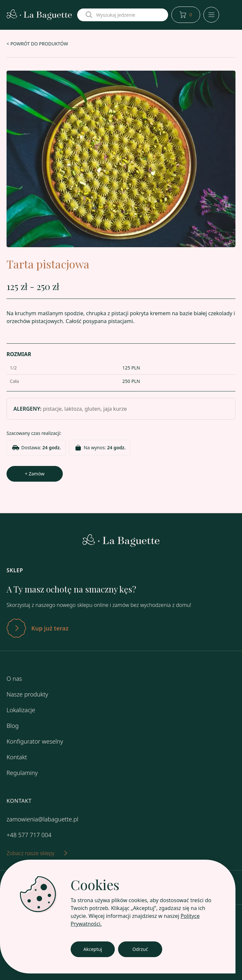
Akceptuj (93, 949)
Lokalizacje (21, 710)
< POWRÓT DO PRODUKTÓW (37, 44)
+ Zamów (35, 474)
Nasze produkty (27, 694)
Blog (13, 726)
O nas (14, 679)
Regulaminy (22, 773)
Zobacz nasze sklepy (37, 853)
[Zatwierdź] (121, 628)
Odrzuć (140, 949)
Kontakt (17, 757)
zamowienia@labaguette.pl (42, 819)
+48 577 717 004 (29, 835)
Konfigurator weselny (35, 741)
